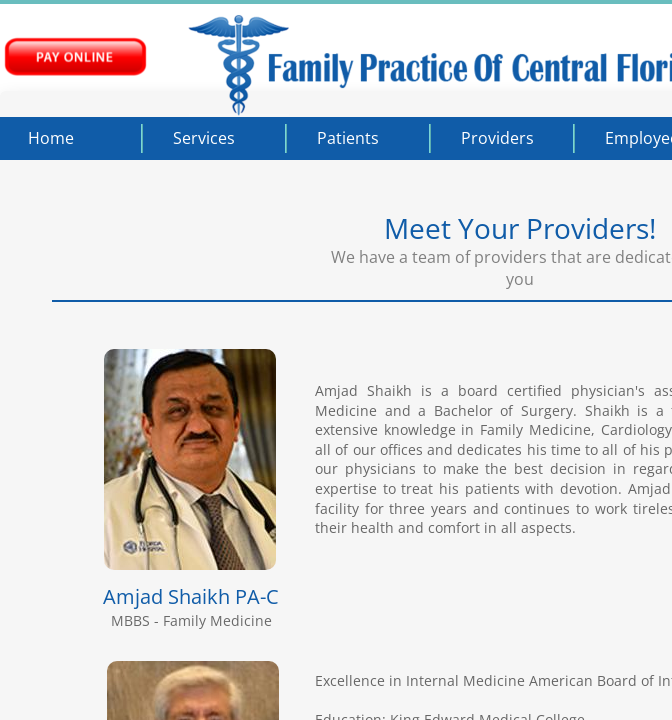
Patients (348, 138)
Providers (497, 138)
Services (204, 138)
